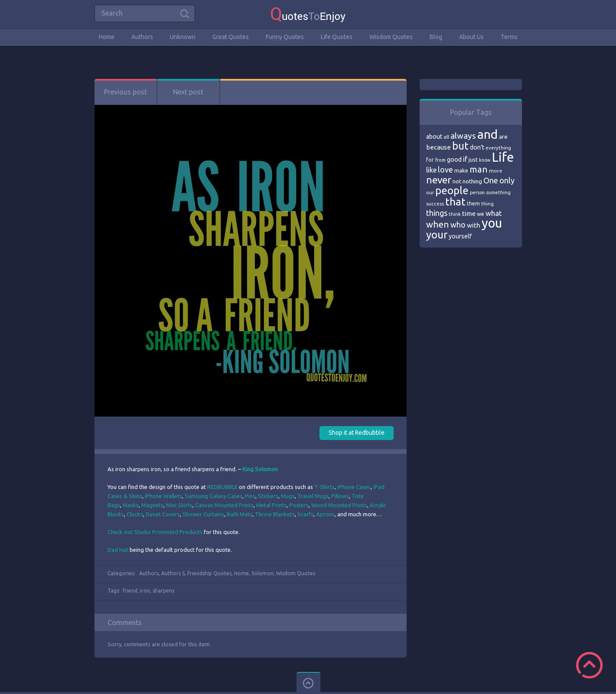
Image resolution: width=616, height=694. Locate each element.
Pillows (340, 496)
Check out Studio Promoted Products (155, 532)
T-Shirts (324, 487)
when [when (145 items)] (438, 224)
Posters (299, 505)
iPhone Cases (354, 487)
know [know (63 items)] (485, 160)
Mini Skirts (179, 505)
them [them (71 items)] (473, 204)
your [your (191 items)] (437, 235)
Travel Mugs (313, 496)
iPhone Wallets (163, 496)
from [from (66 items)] (440, 160)
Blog (436, 37)
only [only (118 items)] (507, 180)
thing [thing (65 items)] (487, 204)
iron (145, 591)
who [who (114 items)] (458, 225)
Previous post (125, 92)
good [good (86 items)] (454, 160)
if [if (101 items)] (465, 159)
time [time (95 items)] (469, 213)
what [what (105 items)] (494, 213)
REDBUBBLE (222, 487)
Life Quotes (337, 37)
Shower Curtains (203, 514)
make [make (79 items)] (461, 170)
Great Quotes (231, 37)
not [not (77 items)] (457, 181)
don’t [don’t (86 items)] (477, 147)
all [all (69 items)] (446, 137)
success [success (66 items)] (435, 204)
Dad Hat (118, 550)
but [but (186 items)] (460, 146)
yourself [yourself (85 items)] (460, 236)
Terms (509, 37)
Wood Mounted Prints (339, 505)
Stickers (268, 496)
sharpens (163, 591)
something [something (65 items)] (498, 192)
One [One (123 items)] (491, 181)
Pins (250, 496)
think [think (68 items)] (455, 214)
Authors (142, 37)
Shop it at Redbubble (357, 433)
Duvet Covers (163, 514)
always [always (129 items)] (463, 136)
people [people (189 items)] (452, 191)
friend (130, 591)
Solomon (262, 573)
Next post (188, 92)
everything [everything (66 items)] (498, 148)
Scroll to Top (589, 665)
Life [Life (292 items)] (503, 157)
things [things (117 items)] (437, 213)
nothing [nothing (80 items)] (472, 181)
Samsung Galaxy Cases (213, 496)
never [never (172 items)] (439, 180)
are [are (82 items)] (503, 137)
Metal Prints (271, 505)
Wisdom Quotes (391, 37)
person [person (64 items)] (477, 192)
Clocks (135, 514)
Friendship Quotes (209, 573)
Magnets (152, 505)
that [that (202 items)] (455, 202)
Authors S (173, 573)
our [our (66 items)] (430, 192)
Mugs (288, 496)
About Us (471, 37)
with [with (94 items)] (474, 225)
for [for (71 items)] (430, 160)
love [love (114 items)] (445, 169)
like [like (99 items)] (431, 170)
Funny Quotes (285, 37)
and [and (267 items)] (487, 134)
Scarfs (305, 514)
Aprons (325, 514)
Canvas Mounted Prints (224, 505)
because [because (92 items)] (438, 147)
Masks (131, 505)
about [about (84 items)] (434, 137)
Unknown (183, 37)
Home (107, 37)
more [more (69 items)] (496, 171)
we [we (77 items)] (481, 214)
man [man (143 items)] (479, 169)
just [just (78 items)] (473, 160)
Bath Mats (240, 514)
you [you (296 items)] (492, 223)
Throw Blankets (275, 514)
